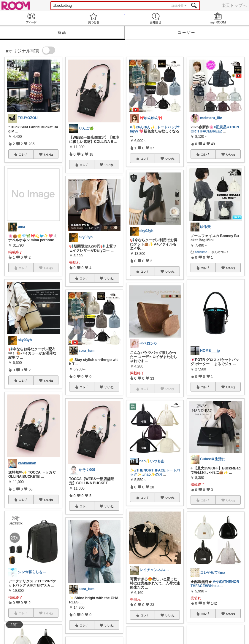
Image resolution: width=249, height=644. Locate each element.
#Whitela (212, 586)
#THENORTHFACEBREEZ (215, 129)
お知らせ (156, 18)
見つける (93, 18)
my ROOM (218, 18)
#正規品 (220, 127)
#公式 (218, 582)
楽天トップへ (234, 5)
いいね (48, 154)
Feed (31, 18)
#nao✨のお (152, 474)
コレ (23, 154)
